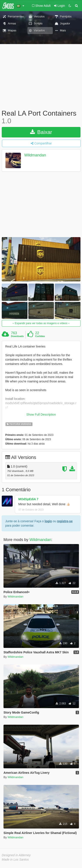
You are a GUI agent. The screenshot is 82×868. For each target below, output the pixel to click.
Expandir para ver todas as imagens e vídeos (41, 323)
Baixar (41, 132)
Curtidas (40, 336)
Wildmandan (35, 155)
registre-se (65, 521)
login (48, 521)
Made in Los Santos (15, 859)
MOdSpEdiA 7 (28, 499)
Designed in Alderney (16, 855)
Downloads (17, 336)
